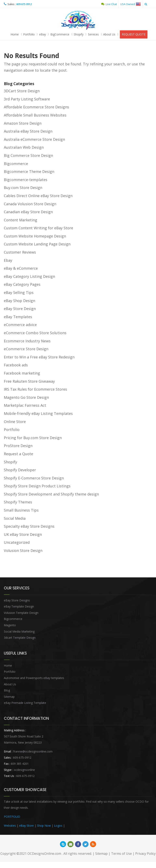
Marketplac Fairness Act (25, 405)
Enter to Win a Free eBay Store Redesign (39, 357)
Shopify (79, 34)
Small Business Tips (21, 510)
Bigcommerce (16, 164)
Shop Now (44, 826)
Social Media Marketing (19, 631)
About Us (109, 34)
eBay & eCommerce (21, 268)
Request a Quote (18, 454)
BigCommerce (60, 34)
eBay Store (26, 826)
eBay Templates (18, 317)
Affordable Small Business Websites (35, 115)
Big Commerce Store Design (28, 155)
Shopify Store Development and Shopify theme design (51, 494)
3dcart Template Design (20, 638)
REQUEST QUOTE (134, 34)
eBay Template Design (19, 606)
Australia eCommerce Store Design (34, 139)
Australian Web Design (24, 147)
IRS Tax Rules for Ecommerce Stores (35, 389)
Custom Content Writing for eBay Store (38, 228)
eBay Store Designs (17, 600)
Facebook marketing (22, 373)
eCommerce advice (20, 325)
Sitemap (9, 697)
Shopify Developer (20, 470)
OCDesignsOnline (78, 20)
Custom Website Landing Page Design (37, 244)
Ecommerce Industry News (27, 341)
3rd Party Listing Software (27, 99)
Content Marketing (21, 220)
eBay (43, 34)
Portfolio (29, 34)
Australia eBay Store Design (28, 131)
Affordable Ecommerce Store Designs (36, 107)
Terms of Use (121, 854)
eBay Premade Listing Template (25, 703)
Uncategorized (17, 542)
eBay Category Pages (22, 284)
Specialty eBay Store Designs (29, 526)
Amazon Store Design (23, 123)
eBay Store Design (20, 309)
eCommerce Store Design (26, 349)
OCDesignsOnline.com (44, 854)
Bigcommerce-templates (26, 180)
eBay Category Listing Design (29, 276)
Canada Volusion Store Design (30, 204)
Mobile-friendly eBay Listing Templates (38, 413)
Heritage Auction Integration (84, 826)
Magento (10, 625)
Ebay (8, 260)
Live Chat (109, 4)
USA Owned (131, 4)
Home (15, 34)
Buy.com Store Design (23, 188)
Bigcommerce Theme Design (29, 171)
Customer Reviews (20, 252)
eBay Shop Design (19, 301)
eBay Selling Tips (19, 292)
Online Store (15, 422)
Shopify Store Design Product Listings (37, 486)
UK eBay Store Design (23, 534)
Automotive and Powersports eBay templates (34, 678)
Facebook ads (16, 365)
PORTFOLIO (12, 817)
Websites (10, 826)
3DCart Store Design (22, 91)
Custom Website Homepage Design (35, 236)
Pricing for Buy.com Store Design (33, 438)
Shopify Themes (18, 502)
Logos (58, 826)
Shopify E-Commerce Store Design (34, 478)
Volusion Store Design (23, 550)
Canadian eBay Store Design (28, 212)
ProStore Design (18, 446)
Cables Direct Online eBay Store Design (38, 196)
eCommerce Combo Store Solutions (35, 333)
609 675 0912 (24, 4)
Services (93, 34)
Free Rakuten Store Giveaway (29, 381)
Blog (7, 690)
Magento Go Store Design (26, 397)
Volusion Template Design (21, 613)
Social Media (15, 518)
